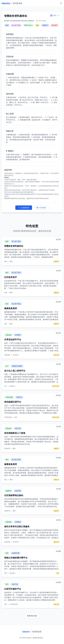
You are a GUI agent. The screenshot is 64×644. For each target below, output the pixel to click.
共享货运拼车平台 (13, 340)
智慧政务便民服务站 (14, 246)
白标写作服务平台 (13, 589)
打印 (53, 15)
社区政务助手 (11, 277)
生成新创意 (24, 208)
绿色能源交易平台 (13, 402)
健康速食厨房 (11, 308)
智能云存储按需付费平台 (16, 558)
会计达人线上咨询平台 (15, 371)
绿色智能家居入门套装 (15, 433)
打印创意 (41, 208)
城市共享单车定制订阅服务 (17, 527)
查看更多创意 (32, 616)
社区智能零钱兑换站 (14, 495)
